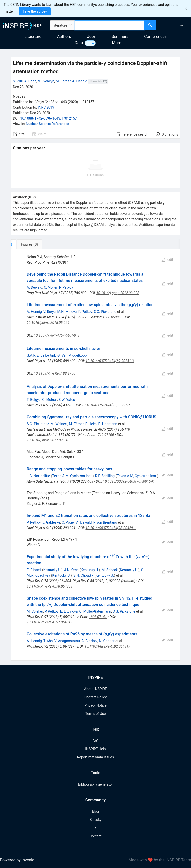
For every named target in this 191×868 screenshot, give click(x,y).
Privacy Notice (95, 705)
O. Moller (51, 287)
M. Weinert (59, 424)
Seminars (120, 36)
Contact (96, 836)
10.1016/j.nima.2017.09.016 (48, 440)
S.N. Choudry (83, 575)
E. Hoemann (108, 424)
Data (79, 43)
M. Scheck (110, 570)
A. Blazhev (89, 641)
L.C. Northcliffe (38, 476)
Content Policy (95, 697)
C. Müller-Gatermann (95, 611)
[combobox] (110, 25)
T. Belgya (34, 400)
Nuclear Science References (48, 124)
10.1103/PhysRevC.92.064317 (107, 646)
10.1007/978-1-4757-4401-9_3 (57, 335)
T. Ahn (48, 641)
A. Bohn (30, 81)
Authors (64, 36)
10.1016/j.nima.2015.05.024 (48, 323)
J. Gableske (51, 522)
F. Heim (91, 424)
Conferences (155, 36)
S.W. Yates (67, 400)
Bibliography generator (95, 784)
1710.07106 (105, 435)
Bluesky (95, 820)
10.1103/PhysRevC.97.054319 (49, 622)
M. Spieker (35, 611)
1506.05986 (112, 317)
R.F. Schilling (105, 476)
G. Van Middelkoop (72, 355)
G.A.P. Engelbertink (41, 355)
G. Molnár (49, 400)
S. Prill (18, 81)
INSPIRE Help (95, 749)
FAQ (95, 741)
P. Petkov (66, 287)
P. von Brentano (105, 522)
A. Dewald (34, 287)
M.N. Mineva (67, 312)
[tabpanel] (95, 455)
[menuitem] (181, 25)
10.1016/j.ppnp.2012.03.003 (118, 293)
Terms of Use (96, 714)
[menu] (174, 25)
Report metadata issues (95, 757)
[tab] (27, 244)
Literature (33, 36)
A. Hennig (80, 81)
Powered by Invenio (17, 860)
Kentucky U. (52, 570)
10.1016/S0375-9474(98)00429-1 (110, 528)
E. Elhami (34, 570)
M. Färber (63, 81)
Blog (95, 811)
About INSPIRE (95, 689)
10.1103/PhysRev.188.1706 (55, 373)
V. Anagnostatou (67, 641)
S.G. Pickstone (105, 312)
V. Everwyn (46, 81)
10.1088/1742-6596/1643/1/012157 (49, 118)
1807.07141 (98, 617)
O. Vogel (68, 522)
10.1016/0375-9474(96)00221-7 (106, 405)
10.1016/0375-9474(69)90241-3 (110, 361)
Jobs (91, 36)
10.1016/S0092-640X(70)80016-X (129, 481)
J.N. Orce (71, 570)
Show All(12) (98, 81)
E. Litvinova (69, 611)
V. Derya (49, 312)
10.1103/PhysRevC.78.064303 (49, 586)
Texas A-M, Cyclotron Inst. (72, 476)
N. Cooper (107, 641)
